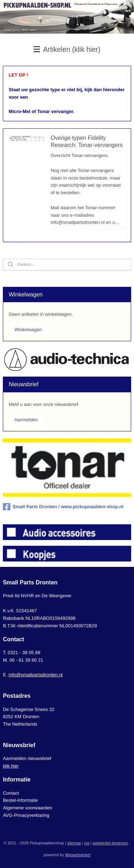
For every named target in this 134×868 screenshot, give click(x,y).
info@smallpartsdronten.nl (36, 675)
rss (87, 843)
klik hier (11, 766)
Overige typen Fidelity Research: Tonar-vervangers (87, 141)
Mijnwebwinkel (78, 855)
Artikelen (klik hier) (67, 49)
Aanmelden (26, 420)
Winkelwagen (28, 330)
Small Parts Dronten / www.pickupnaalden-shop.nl (63, 507)
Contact (11, 793)
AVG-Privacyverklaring (26, 815)
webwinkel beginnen (110, 843)
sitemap (74, 843)
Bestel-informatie (20, 800)
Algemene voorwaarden (27, 808)
